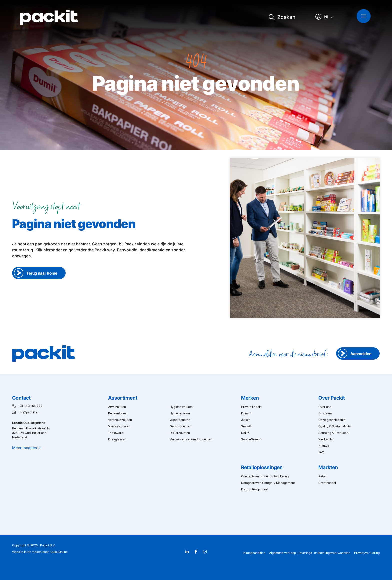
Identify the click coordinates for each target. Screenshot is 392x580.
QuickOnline (59, 552)
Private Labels (251, 407)
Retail (322, 476)
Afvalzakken (117, 407)
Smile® (246, 426)
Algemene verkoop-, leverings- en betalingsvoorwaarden (310, 553)
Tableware (116, 433)
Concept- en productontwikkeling (265, 476)
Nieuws (324, 446)
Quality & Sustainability (335, 426)
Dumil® (246, 413)
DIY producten (180, 433)
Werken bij (326, 439)
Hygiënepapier (180, 413)
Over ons (325, 407)
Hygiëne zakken (181, 407)
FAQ (321, 452)
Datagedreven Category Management (268, 483)
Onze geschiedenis (332, 420)
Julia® (246, 420)
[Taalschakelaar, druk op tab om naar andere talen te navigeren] (330, 17)
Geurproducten (180, 426)
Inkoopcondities (254, 553)
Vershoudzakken (120, 420)
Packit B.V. (48, 545)
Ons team (325, 413)
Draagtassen (117, 439)
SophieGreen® (251, 439)
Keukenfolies (117, 413)
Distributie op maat (255, 489)
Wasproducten (180, 420)
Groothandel (327, 483)
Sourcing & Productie (333, 433)
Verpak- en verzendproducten (191, 439)
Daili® (245, 433)
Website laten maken (27, 552)
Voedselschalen (119, 426)
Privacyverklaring (367, 553)
